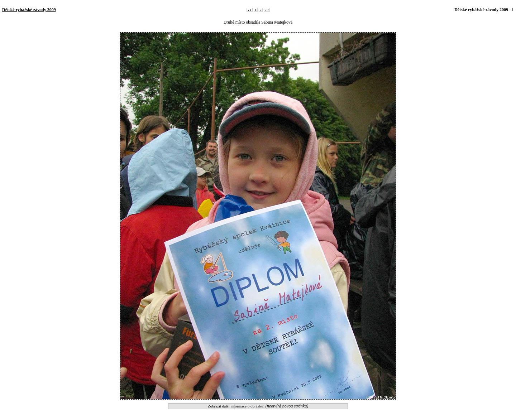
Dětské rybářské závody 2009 (29, 10)
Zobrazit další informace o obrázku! (258, 406)
